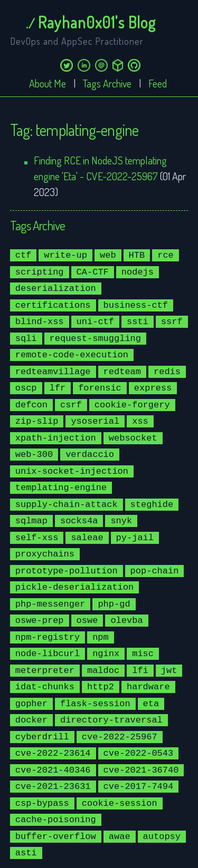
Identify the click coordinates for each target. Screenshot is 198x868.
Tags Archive (107, 83)
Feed (158, 83)
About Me (48, 83)
